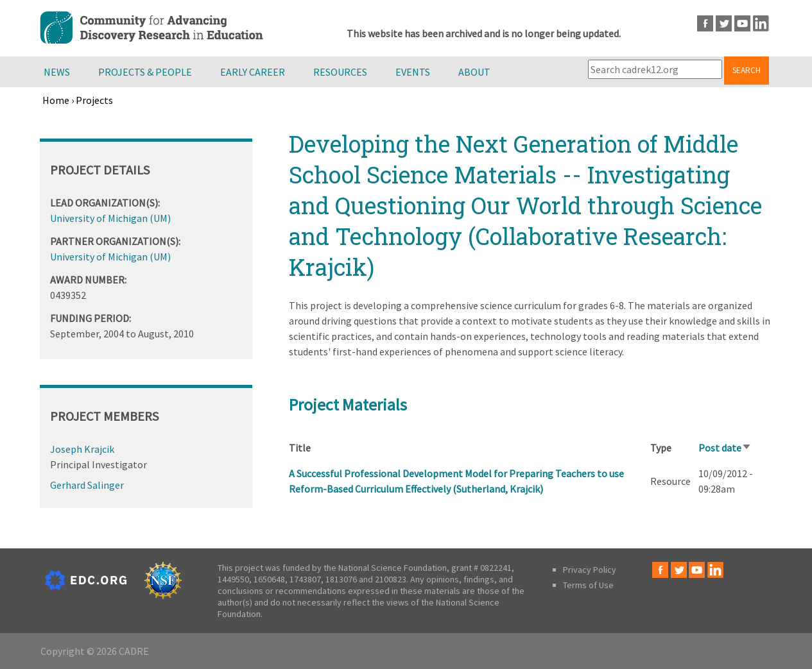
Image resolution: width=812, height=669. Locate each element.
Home (56, 100)
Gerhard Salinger (87, 485)
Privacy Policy (590, 570)
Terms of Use (588, 585)
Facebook (705, 23)
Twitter (724, 23)
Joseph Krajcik (82, 449)
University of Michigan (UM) (110, 218)
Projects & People (145, 72)
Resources (340, 72)
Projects (94, 100)
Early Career (253, 72)
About (474, 72)
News (57, 72)
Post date (725, 448)
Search (747, 70)
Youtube (742, 23)
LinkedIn (761, 23)
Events (413, 72)
